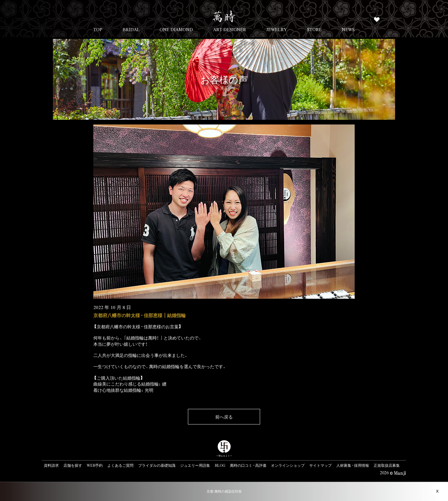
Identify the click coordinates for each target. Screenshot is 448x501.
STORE (314, 29)
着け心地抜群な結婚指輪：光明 (123, 390)
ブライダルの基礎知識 (157, 465)
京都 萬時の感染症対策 (224, 491)
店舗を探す (73, 465)
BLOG (220, 465)
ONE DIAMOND (176, 29)
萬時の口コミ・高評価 (248, 465)
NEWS (348, 29)
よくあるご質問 (120, 465)
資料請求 (51, 465)
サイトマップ (320, 465)
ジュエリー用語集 (195, 465)
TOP (98, 29)
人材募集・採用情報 (353, 465)
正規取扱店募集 (387, 465)
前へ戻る (224, 417)
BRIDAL (131, 29)
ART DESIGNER (230, 29)
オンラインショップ (288, 465)
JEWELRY (277, 29)
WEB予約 (95, 465)
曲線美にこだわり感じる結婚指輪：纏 (130, 384)
